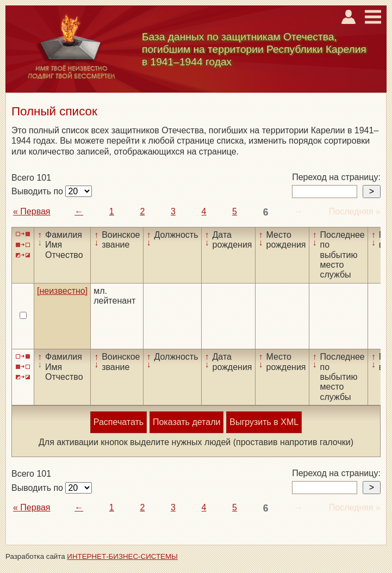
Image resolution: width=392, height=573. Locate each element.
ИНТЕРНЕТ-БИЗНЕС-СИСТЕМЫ (122, 556)
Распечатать (119, 422)
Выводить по (38, 191)
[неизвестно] (62, 291)
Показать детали (186, 422)
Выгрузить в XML (264, 422)
